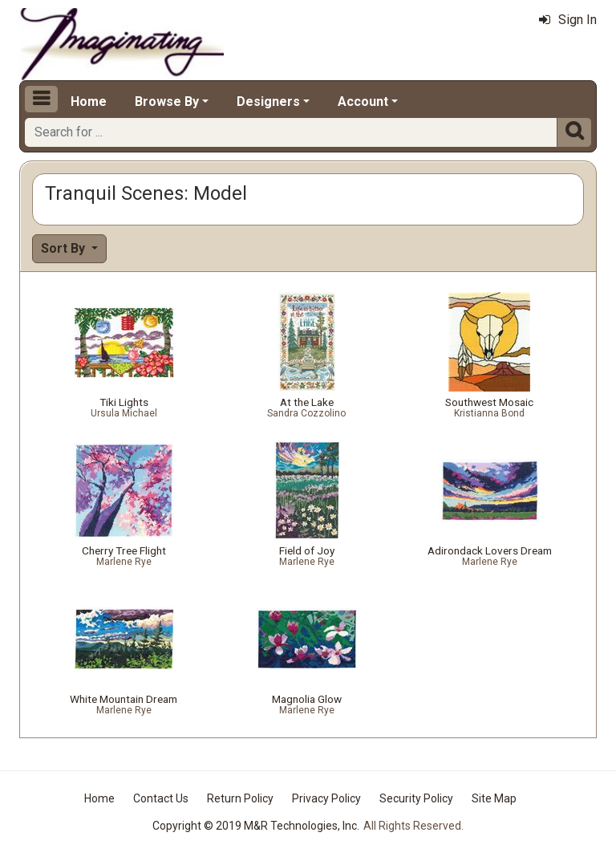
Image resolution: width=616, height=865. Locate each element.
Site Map (494, 798)
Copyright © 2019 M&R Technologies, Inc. (256, 826)
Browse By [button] (167, 102)
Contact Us (161, 798)
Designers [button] (268, 102)
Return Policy (240, 798)
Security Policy (416, 798)
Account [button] (363, 102)
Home (89, 102)
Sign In (568, 20)
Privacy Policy (326, 798)
